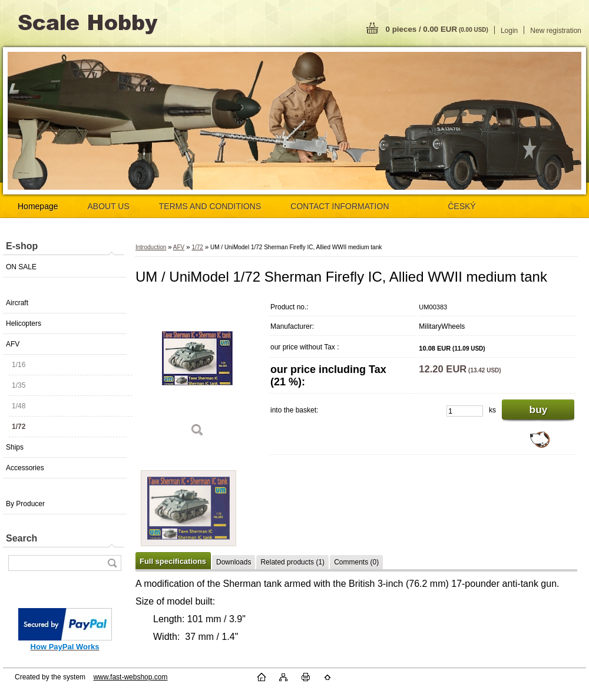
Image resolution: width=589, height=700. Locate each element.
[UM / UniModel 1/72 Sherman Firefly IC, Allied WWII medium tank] (197, 371)
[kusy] (465, 411)
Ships (15, 447)
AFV (13, 344)
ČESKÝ (462, 206)
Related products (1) (292, 562)
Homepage (38, 206)
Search (21, 538)
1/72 (19, 427)
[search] (112, 563)
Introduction (151, 247)
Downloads (234, 562)
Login (509, 31)
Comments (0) (356, 562)
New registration (556, 31)
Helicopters (24, 323)
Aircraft (17, 303)
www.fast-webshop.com (130, 677)
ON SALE (21, 267)
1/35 (19, 385)
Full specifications (173, 561)
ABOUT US (109, 206)
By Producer (25, 504)
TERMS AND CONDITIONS (210, 206)
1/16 (19, 365)
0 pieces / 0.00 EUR (437, 29)
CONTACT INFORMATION (340, 206)
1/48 (19, 406)
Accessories (25, 468)
